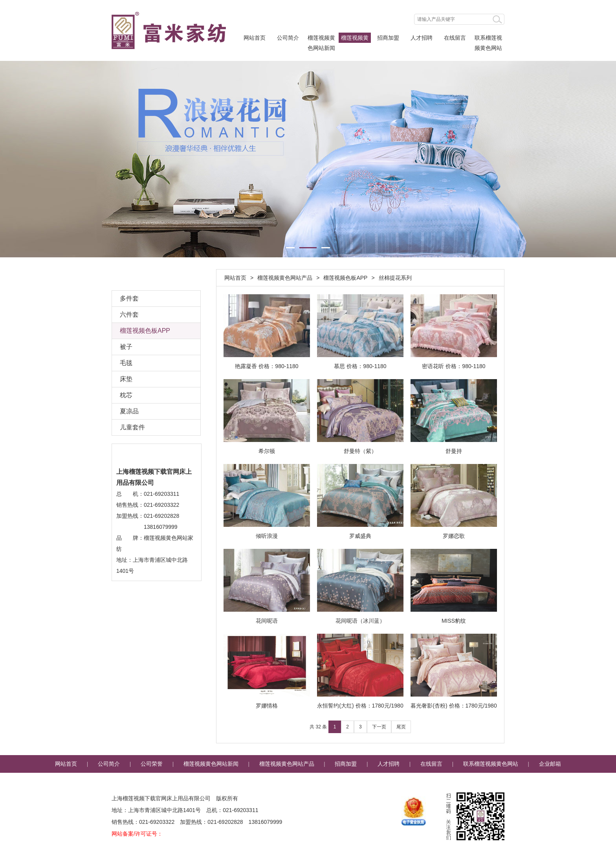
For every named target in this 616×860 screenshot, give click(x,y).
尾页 (401, 727)
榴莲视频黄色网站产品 (355, 39)
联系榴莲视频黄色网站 (488, 39)
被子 (126, 347)
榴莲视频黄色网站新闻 (321, 39)
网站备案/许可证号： (137, 834)
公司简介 (288, 38)
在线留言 (455, 38)
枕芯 (126, 395)
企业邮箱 (550, 764)
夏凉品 (129, 411)
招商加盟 (388, 38)
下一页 (379, 727)
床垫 (126, 379)
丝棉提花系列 (395, 278)
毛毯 (126, 363)
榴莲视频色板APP (345, 278)
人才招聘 (422, 38)
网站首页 (255, 38)
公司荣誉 (152, 764)
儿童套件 (132, 427)
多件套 (129, 298)
